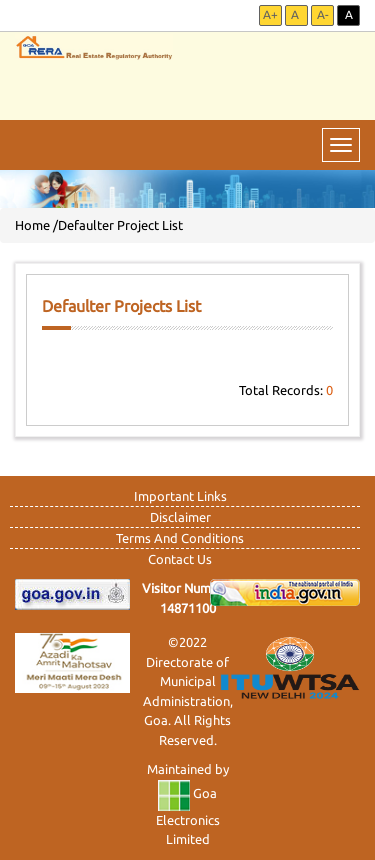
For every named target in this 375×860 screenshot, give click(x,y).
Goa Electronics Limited (188, 816)
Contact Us (180, 559)
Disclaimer (180, 517)
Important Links (180, 496)
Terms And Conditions (180, 538)
